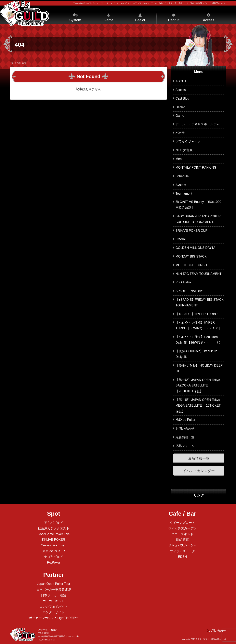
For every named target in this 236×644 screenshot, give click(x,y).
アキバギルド (54, 523)
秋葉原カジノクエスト (54, 528)
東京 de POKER (54, 551)
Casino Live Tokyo (54, 545)
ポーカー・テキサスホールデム (198, 124)
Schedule (182, 176)
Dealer (140, 20)
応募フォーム (185, 446)
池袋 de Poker (185, 420)
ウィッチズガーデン (182, 528)
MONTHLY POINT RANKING (196, 168)
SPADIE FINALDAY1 (190, 291)
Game (108, 20)
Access (209, 20)
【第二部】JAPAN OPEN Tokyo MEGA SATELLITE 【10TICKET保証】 (198, 406)
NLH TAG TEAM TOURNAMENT (198, 274)
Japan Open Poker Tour (54, 584)
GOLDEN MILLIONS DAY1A (195, 248)
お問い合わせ (185, 429)
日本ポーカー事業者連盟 (54, 589)
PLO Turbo (183, 282)
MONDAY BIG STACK (191, 256)
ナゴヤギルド (54, 557)
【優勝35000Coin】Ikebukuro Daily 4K (196, 354)
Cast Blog (182, 98)
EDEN (182, 557)
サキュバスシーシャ (182, 545)
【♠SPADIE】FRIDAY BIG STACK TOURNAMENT (200, 302)
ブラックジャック (188, 141)
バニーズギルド (182, 534)
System (75, 20)
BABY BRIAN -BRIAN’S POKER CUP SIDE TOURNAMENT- (198, 219)
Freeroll (181, 239)
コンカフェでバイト (54, 607)
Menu (179, 159)
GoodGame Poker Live (54, 534)
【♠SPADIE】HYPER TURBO (197, 314)
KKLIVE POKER (54, 540)
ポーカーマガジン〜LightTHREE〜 (54, 618)
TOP (12, 63)
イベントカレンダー (199, 471)
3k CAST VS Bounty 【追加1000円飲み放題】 (198, 205)
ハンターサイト (54, 612)
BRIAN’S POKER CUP (191, 231)
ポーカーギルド (54, 601)
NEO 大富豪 (184, 150)
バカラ (180, 133)
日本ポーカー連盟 (54, 595)
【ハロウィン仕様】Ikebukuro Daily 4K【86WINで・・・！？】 (199, 340)
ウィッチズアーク (182, 551)
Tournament (184, 194)
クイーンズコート (182, 523)
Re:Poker (54, 562)
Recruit (174, 20)
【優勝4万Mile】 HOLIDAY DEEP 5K (199, 368)
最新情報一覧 (185, 437)
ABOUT (181, 81)
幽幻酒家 (182, 540)
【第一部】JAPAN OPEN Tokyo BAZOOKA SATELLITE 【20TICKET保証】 (198, 386)
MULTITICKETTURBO (191, 265)
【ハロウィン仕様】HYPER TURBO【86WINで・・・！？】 (198, 325)
